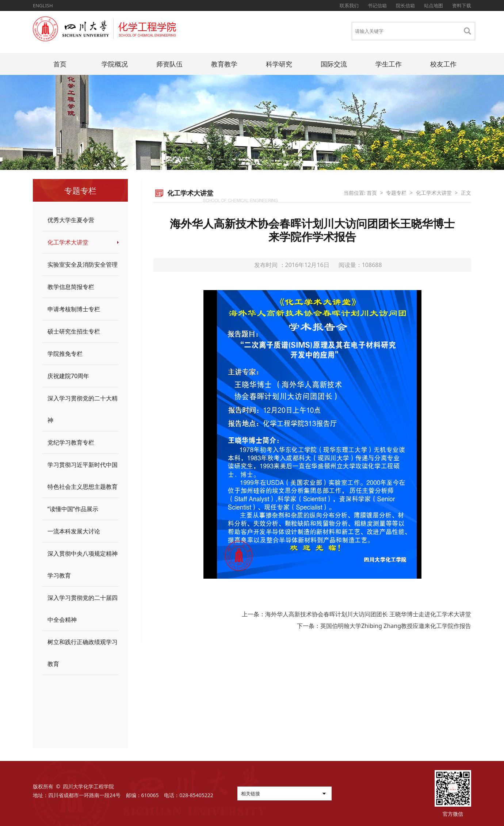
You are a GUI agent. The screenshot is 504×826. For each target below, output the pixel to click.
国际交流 (334, 64)
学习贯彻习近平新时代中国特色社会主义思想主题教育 (83, 476)
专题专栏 (396, 193)
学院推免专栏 (65, 354)
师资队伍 (169, 64)
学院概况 (115, 64)
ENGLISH (43, 5)
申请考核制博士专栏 (74, 309)
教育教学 (224, 64)
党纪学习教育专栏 (71, 442)
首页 (60, 64)
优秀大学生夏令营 (71, 220)
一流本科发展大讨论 (74, 531)
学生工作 (389, 64)
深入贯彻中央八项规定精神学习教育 (83, 564)
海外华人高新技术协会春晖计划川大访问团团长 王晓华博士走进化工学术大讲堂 (368, 614)
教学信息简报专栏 (71, 287)
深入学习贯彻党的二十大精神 (83, 409)
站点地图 (434, 5)
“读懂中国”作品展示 (73, 509)
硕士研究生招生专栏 (74, 331)
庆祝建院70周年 (68, 376)
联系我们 (349, 5)
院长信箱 (405, 5)
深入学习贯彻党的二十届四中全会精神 (83, 609)
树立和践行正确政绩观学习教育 (83, 653)
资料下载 (462, 5)
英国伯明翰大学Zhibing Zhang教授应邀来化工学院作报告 (396, 626)
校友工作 (443, 64)
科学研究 (279, 64)
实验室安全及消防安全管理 (83, 264)
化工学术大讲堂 (68, 242)
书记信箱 (377, 5)
